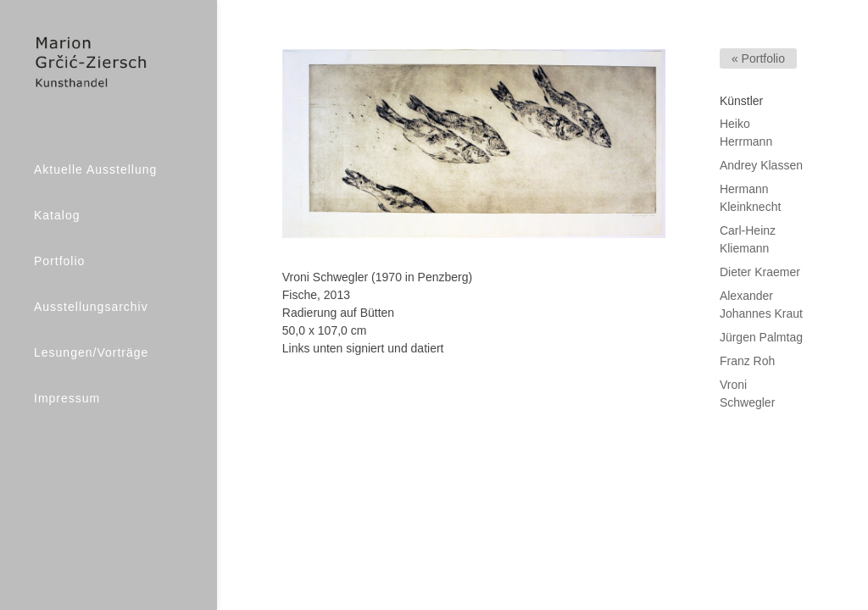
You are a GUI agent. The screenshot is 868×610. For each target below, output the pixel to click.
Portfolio (59, 261)
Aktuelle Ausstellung (95, 169)
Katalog (57, 215)
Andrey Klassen (761, 165)
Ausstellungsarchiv (91, 307)
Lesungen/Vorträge (91, 352)
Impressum (67, 398)
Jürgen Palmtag (761, 337)
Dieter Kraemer (760, 272)
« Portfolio (758, 58)
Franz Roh (747, 361)
